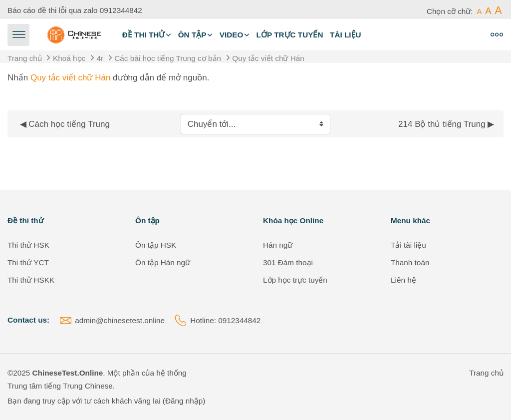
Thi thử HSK (28, 245)
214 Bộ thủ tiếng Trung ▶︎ (446, 124)
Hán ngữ (278, 245)
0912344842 (121, 10)
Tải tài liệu (408, 245)
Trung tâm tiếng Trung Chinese (60, 386)
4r (100, 58)
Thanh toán (410, 262)
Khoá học (69, 58)
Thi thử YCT (28, 262)
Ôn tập (192, 35)
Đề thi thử (144, 35)
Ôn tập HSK (156, 245)
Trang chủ (25, 58)
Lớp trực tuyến (290, 35)
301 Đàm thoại (288, 262)
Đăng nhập (184, 401)
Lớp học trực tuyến (295, 280)
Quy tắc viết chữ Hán (268, 58)
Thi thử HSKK (31, 280)
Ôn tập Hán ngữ (163, 262)
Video (232, 35)
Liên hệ (403, 280)
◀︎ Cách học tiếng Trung (65, 124)
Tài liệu (346, 35)
